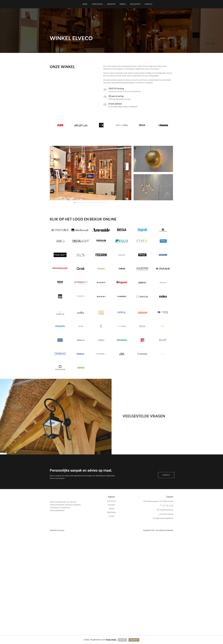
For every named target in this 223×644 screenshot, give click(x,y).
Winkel (123, 6)
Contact (149, 6)
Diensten (111, 6)
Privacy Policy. (111, 640)
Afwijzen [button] (122, 640)
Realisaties (135, 6)
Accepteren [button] (134, 640)
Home (85, 6)
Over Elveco (97, 6)
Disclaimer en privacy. (57, 533)
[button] (52, 176)
